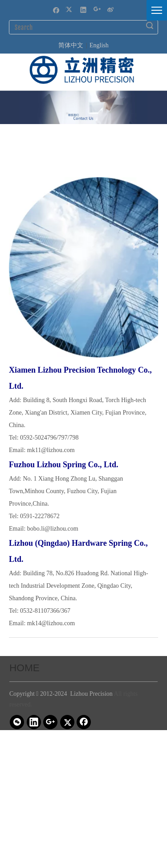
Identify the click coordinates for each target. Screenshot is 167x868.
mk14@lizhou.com (51, 623)
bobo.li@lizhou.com (53, 529)
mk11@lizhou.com (51, 450)
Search (150, 25)
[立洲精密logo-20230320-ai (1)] (82, 70)
